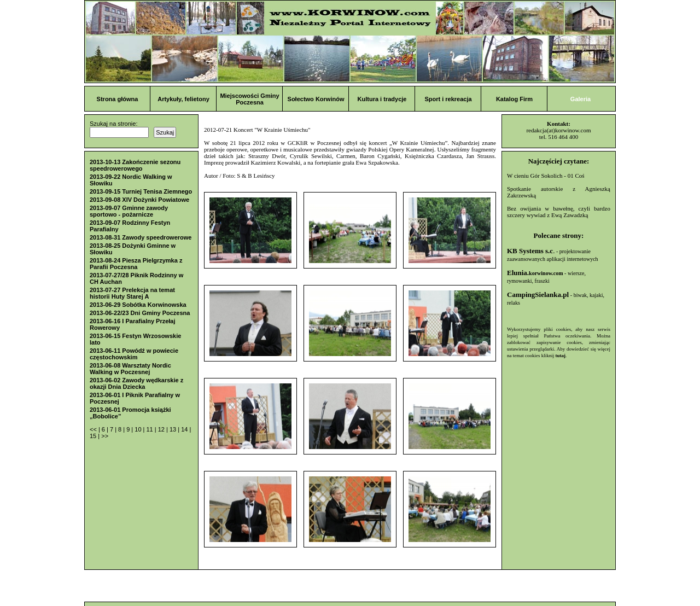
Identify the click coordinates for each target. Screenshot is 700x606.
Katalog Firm (514, 99)
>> (105, 436)
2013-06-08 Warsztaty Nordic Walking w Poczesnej (130, 369)
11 (150, 429)
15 (94, 436)
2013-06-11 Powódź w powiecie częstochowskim (134, 354)
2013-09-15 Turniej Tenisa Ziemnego (141, 191)
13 (174, 429)
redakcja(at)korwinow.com (558, 130)
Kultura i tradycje (382, 99)
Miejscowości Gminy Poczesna (249, 99)
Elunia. (535, 273)
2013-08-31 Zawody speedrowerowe (141, 237)
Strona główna (118, 99)
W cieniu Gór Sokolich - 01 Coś (546, 176)
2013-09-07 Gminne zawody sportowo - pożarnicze (129, 211)
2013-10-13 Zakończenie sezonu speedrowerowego (135, 165)
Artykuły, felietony (183, 99)
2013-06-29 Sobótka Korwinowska (138, 305)
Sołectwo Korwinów (316, 99)
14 (185, 429)
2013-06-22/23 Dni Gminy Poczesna (140, 313)
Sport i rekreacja (448, 99)
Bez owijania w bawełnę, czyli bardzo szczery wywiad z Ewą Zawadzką (559, 212)
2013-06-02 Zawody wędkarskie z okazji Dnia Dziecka (136, 383)
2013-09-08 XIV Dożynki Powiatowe (139, 200)
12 (162, 429)
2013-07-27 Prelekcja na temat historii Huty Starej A (132, 293)
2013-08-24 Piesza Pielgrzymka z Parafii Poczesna (136, 264)
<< (94, 429)
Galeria (581, 99)
